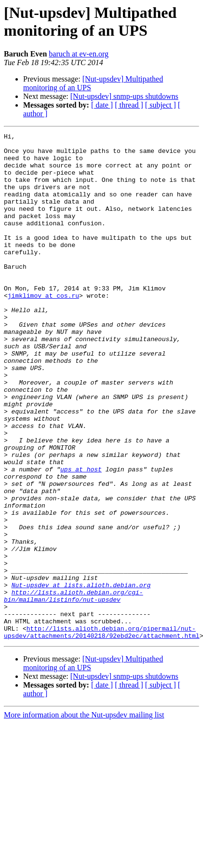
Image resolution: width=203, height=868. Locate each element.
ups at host (81, 537)
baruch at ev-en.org (79, 54)
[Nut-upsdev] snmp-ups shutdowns (124, 96)
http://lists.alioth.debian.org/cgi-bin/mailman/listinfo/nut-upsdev (74, 689)
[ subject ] (161, 105)
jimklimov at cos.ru (43, 329)
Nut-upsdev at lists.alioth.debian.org (81, 676)
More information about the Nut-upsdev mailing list (84, 816)
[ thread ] (129, 105)
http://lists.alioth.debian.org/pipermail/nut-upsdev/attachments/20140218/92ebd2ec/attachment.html (102, 732)
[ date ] (102, 105)
